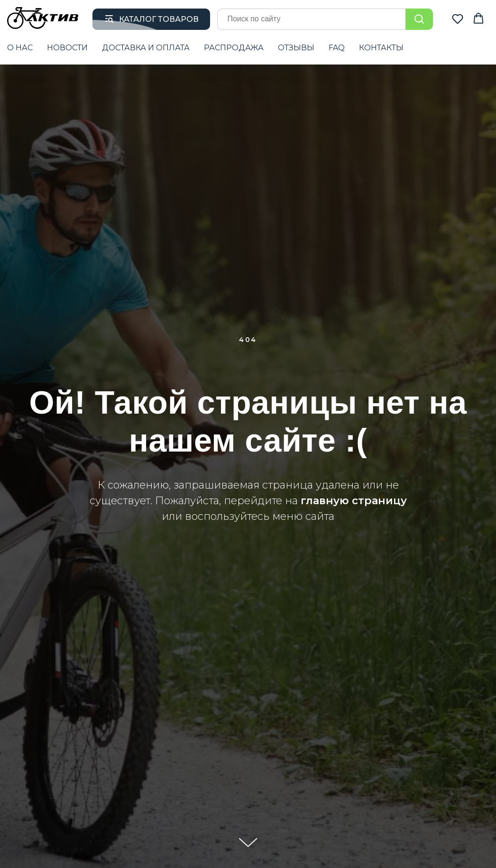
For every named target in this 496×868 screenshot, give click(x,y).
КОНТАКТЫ (381, 48)
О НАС (20, 48)
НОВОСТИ (67, 48)
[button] (458, 18)
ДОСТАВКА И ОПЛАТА (146, 48)
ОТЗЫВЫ (296, 48)
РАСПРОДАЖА (234, 48)
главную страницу (354, 501)
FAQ (337, 48)
